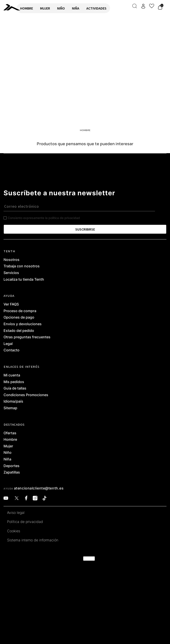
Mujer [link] (8, 446)
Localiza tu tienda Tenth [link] (24, 280)
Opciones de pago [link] (19, 317)
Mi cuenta (12, 375)
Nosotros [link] (12, 260)
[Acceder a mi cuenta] (143, 6)
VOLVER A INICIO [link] (17, 32)
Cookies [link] (14, 531)
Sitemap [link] (10, 408)
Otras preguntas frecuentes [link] (27, 337)
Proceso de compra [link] (20, 311)
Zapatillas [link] (12, 472)
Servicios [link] (11, 273)
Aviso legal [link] (16, 513)
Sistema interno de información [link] (33, 540)
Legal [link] (8, 344)
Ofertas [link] (10, 433)
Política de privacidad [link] (25, 522)
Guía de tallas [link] (15, 388)
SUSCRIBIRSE (85, 229)
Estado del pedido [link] (19, 331)
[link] (8, 7)
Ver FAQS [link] (11, 304)
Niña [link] (7, 459)
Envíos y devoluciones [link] (23, 324)
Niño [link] (8, 453)
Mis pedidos (14, 382)
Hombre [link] (10, 440)
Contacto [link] (12, 350)
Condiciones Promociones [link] (26, 395)
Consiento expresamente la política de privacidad (44, 218)
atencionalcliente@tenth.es (39, 488)
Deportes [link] (12, 466)
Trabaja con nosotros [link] (22, 266)
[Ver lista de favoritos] (152, 6)
